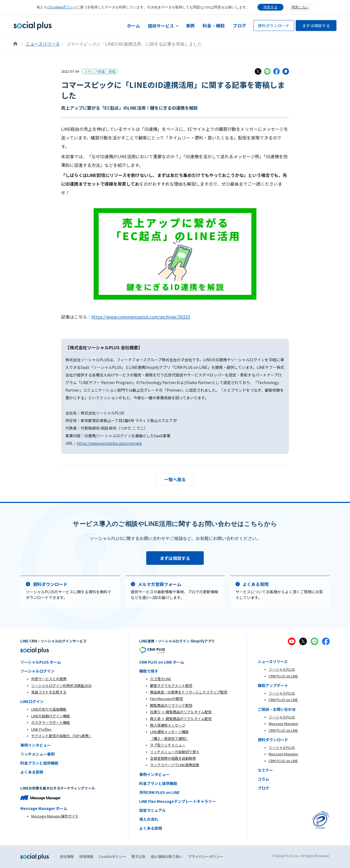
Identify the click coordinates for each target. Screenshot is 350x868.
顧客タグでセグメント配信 (171, 685)
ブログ (239, 26)
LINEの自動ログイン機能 (51, 716)
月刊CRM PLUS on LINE (159, 792)
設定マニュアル (152, 810)
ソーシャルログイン (37, 671)
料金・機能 (214, 26)
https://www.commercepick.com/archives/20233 (141, 317)
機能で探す (149, 671)
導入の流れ (149, 819)
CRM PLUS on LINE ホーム (162, 662)
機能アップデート (273, 685)
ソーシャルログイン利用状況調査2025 (61, 685)
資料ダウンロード (274, 26)
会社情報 (67, 856)
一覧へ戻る (175, 479)
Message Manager (284, 723)
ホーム (134, 26)
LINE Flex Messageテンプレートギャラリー (177, 801)
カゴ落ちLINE (161, 679)
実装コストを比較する (49, 692)
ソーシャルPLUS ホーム (41, 662)
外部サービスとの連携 (49, 679)
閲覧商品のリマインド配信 (171, 705)
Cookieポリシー (64, 7)
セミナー (265, 770)
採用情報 (86, 856)
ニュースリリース (43, 44)
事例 (190, 26)
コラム (263, 779)
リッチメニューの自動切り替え (175, 752)
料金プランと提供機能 (39, 763)
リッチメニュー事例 (37, 754)
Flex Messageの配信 (166, 698)
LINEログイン (32, 701)
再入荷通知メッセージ (168, 725)
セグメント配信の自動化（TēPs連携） (62, 736)
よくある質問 (32, 772)
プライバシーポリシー (206, 856)
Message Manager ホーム (44, 808)
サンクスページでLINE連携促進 (175, 765)
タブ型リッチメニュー (168, 745)
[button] (163, 26)
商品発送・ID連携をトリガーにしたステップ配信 (189, 692)
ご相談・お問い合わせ (277, 709)
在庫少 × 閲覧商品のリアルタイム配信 (181, 712)
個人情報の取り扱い (167, 856)
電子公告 (138, 856)
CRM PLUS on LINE (283, 676)
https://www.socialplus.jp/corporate (109, 443)
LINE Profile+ (42, 729)
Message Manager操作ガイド (55, 816)
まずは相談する (316, 26)
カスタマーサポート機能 (51, 722)
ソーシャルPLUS (282, 669)
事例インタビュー (36, 745)
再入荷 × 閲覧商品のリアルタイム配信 (181, 719)
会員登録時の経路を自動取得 (173, 758)
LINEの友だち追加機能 (49, 709)
